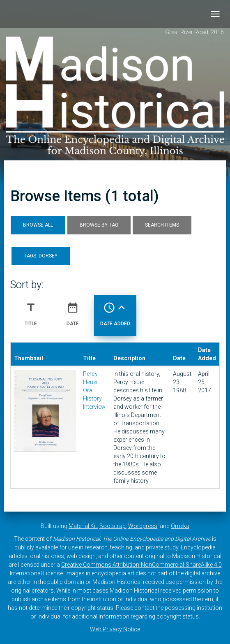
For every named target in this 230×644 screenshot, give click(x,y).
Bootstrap (113, 526)
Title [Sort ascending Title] (31, 311)
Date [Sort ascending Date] (73, 311)
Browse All (38, 225)
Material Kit (83, 526)
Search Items (162, 225)
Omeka (180, 526)
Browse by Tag (99, 225)
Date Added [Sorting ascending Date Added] (115, 311)
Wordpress (143, 526)
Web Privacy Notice (115, 629)
